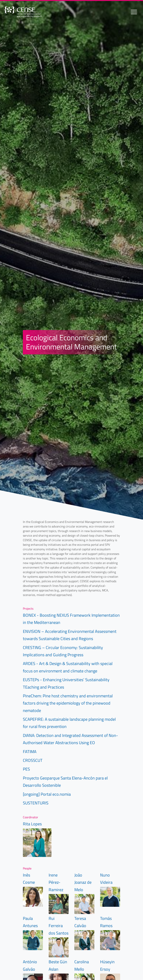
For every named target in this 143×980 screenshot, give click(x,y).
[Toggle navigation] (134, 12)
